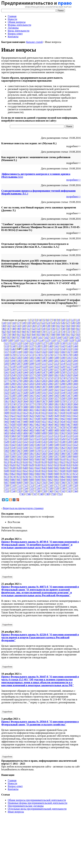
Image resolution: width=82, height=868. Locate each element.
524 (50, 439)
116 (53, 340)
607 (44, 459)
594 (38, 456)
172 (25, 355)
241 (7, 372)
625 (7, 465)
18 (24, 323)
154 (63, 349)
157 (7, 352)
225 (57, 366)
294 (38, 384)
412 (25, 413)
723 (19, 488)
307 (44, 387)
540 (75, 442)
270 (38, 378)
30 (4, 326)
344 (50, 395)
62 (4, 332)
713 (32, 485)
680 (50, 477)
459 (19, 424)
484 (25, 430)
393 (57, 407)
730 (63, 488)
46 (4, 329)
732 (75, 488)
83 (29, 334)
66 (24, 332)
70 (43, 332)
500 (50, 433)
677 (32, 477)
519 (19, 439)
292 (25, 384)
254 (13, 375)
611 (69, 459)
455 (69, 422)
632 (50, 465)
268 (25, 378)
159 (19, 352)
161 (32, 352)
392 (50, 407)
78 (4, 334)
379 (44, 404)
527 (69, 439)
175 (44, 355)
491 (69, 430)
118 (66, 340)
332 (50, 393)
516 (75, 436)
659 (69, 471)
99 (28, 337)
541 (7, 445)
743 (69, 491)
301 (7, 387)
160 (25, 352)
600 (75, 456)
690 (38, 480)
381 (57, 404)
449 (32, 422)
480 (75, 427)
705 (57, 482)
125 (32, 343)
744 (75, 491)
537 (57, 442)
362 (13, 401)
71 (48, 332)
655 (44, 471)
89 (58, 334)
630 (38, 465)
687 (19, 480)
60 (73, 329)
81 (19, 334)
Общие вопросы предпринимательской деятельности (37, 800)
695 (69, 480)
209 (32, 363)
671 (69, 474)
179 (69, 355)
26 (63, 323)
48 (14, 329)
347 (69, 395)
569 (32, 451)
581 (32, 453)
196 (25, 361)
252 (75, 372)
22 (43, 323)
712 (25, 485)
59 (68, 329)
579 (19, 453)
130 (63, 343)
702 (38, 482)
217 (7, 366)
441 (57, 419)
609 (57, 459)
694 (63, 480)
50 (24, 329)
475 (44, 427)
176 (50, 355)
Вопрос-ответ (15, 34)
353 (32, 398)
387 (19, 407)
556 (25, 448)
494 (13, 433)
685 (7, 480)
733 (7, 491)
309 (57, 387)
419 (69, 413)
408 (75, 410)
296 (50, 384)
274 (63, 378)
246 (38, 372)
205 (7, 363)
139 (44, 346)
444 (75, 419)
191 (69, 358)
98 (23, 337)
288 (75, 381)
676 (25, 477)
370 (63, 401)
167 (69, 352)
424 (25, 416)
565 (7, 451)
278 (13, 381)
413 (32, 413)
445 (7, 422)
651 (19, 471)
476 (50, 427)
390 (38, 407)
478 (63, 427)
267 (19, 378)
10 (63, 320)
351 (19, 398)
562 (63, 448)
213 (56, 363)
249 (57, 372)
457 (7, 424)
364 (25, 401)
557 (32, 448)
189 (57, 358)
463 (44, 424)
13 (78, 320)
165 (57, 352)
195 (19, 361)
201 (57, 361)
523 (44, 439)
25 (58, 323)
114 (41, 340)
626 (13, 465)
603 (19, 459)
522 (38, 439)
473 (32, 427)
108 (4, 340)
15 (9, 323)
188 (50, 358)
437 (32, 419)
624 (75, 462)
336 (75, 393)
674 (13, 477)
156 (75, 349)
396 (75, 407)
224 (50, 366)
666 (38, 474)
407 (69, 410)
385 (7, 407)
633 (57, 465)
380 (50, 404)
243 (19, 372)
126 (38, 343)
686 (13, 480)
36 (34, 326)
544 (25, 445)
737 (32, 491)
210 (38, 363)
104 (59, 337)
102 (46, 337)
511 (44, 436)
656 (50, 471)
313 (7, 390)
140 (50, 346)
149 (32, 349)
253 (7, 375)
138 (38, 346)
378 (38, 404)
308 (50, 387)
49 (19, 329)
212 (50, 363)
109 (10, 340)
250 (63, 372)
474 (38, 427)
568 (25, 451)
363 (19, 401)
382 (63, 404)
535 (44, 442)
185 (32, 358)
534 (38, 442)
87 (48, 334)
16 (14, 323)
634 (63, 465)
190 (63, 358)
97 (19, 337)
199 (44, 361)
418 (63, 413)
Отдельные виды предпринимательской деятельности (37, 809)
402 (38, 410)
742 (63, 491)
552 (75, 445)
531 (19, 442)
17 (19, 323)
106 (72, 337)
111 (23, 340)
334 (63, 393)
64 (14, 332)
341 (32, 395)
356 (50, 398)
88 (53, 334)
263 (69, 375)
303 (19, 387)
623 (69, 462)
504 (75, 433)
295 (44, 384)
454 (63, 422)
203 (69, 361)
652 (25, 471)
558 (38, 448)
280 (25, 381)
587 (69, 453)
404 (50, 410)
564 (75, 448)
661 (7, 474)
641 (32, 468)
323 (69, 390)
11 (68, 320)
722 (13, 488)
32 (14, 326)
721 (7, 488)
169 (7, 355)
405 (57, 410)
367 (44, 401)
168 (75, 352)
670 (63, 474)
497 (32, 433)
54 (43, 329)
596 (50, 456)
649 (7, 471)
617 (32, 462)
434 (13, 419)
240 (75, 369)
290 (13, 384)
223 (44, 366)
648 (75, 468)
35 (29, 326)
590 (13, 456)
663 (19, 474)
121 (7, 343)
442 (63, 419)
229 (7, 369)
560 (50, 448)
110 (17, 340)
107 (78, 337)
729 (57, 488)
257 (32, 375)
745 (22, 494)
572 (50, 451)
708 (75, 482)
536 (50, 442)
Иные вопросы (16, 812)
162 (38, 352)
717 (56, 485)
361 (7, 401)
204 (75, 361)
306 (38, 387)
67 (29, 332)
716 (50, 485)
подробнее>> (74, 180)
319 (44, 390)
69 (39, 332)
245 (32, 372)
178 (63, 355)
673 (7, 477)
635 (69, 465)
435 (19, 419)
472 (25, 427)
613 (7, 462)
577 (7, 453)
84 (34, 334)
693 (57, 480)
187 (44, 358)
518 (13, 439)
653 (32, 471)
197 (32, 361)
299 (69, 384)
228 (75, 366)
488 (50, 430)
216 (75, 363)
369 (57, 401)
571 (44, 451)
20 (34, 323)
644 (50, 468)
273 (57, 378)
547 (44, 445)
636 (75, 465)
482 (13, 430)
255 (19, 375)
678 (38, 477)
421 (7, 416)
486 (38, 430)
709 (7, 485)
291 (19, 384)
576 (75, 451)
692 (50, 480)
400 (25, 410)
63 (9, 332)
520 (25, 439)
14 (4, 323)
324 (75, 390)
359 (69, 398)
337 (7, 395)
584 (50, 453)
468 (75, 424)
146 (13, 349)
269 (32, 378)
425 (32, 416)
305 (32, 387)
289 (7, 384)
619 (44, 462)
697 (7, 482)
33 (19, 326)
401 (32, 410)
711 (19, 485)
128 (50, 343)
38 (43, 326)
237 (57, 369)
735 (19, 491)
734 (13, 491)
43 (68, 326)
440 (50, 419)
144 (75, 346)
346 (63, 395)
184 (25, 358)
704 (50, 482)
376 (25, 404)
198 (38, 361)
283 (44, 381)
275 (69, 378)
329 (32, 393)
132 (75, 343)
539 (69, 442)
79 (9, 334)
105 (65, 337)
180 (75, 355)
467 (69, 424)
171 (19, 355)
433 (7, 419)
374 (13, 404)
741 (57, 491)
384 (75, 404)
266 (13, 378)
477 (57, 427)
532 (25, 442)
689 (32, 480)
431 (69, 416)
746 (29, 494)
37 (39, 326)
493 (7, 433)
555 (19, 448)
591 (19, 456)
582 (38, 453)
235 (44, 369)
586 (63, 453)
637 (7, 468)
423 (19, 416)
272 (50, 378)
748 (41, 494)
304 (26, 387)
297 (57, 384)
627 (19, 465)
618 (38, 462)
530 (13, 442)
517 (7, 439)
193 (7, 361)
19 (29, 323)
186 (38, 358)
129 (57, 343)
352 (25, 398)
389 (32, 407)
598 (63, 456)
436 (25, 419)
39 (48, 326)
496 (25, 433)
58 (63, 329)
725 (32, 488)
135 (19, 346)
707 (69, 482)
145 (7, 349)
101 (40, 337)
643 (44, 468)
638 (13, 468)
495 (19, 433)
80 (14, 334)
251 (69, 372)
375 (19, 404)
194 (13, 361)
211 (44, 363)
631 (44, 465)
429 (57, 416)
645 (57, 468)
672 (75, 474)
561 (57, 448)
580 (25, 453)
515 (69, 436)
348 (75, 395)
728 (50, 488)
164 (50, 352)
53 (39, 329)
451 (44, 422)
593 (32, 456)
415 (44, 413)
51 (29, 329)
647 (69, 468)
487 (44, 430)
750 (53, 494)
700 (25, 482)
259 (44, 375)
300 (75, 384)
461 (32, 424)
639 (19, 468)
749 (47, 494)
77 (78, 332)
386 (13, 407)
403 (44, 410)
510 (38, 436)
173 (32, 355)
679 (44, 477)
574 (63, 451)
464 (50, 424)
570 (38, 451)
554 (13, 448)
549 (57, 445)
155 (69, 349)
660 (75, 471)
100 (34, 337)
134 (13, 346)
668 (50, 474)
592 (25, 456)
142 (63, 346)
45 (78, 326)
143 (69, 346)
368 (50, 401)
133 (7, 346)
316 (25, 390)
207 (19, 363)
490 (63, 430)
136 (25, 346)
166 (63, 352)
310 (63, 387)
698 (13, 482)
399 (19, 410)
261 (57, 375)
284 (50, 381)
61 (78, 329)
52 (34, 329)
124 (25, 343)
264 (75, 375)
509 (32, 436)
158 (13, 352)
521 (32, 439)
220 (25, 366)
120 (78, 340)
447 (19, 422)
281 (32, 381)
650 (13, 471)
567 (19, 451)
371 (69, 401)
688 (25, 480)
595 (44, 456)
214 (63, 363)
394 (63, 407)
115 (47, 340)
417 (56, 413)
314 (13, 390)
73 (58, 332)
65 (19, 332)
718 (63, 485)
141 (57, 346)
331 (44, 393)
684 (75, 477)
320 (50, 390)
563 (69, 448)
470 (13, 427)
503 (69, 433)
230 (13, 369)
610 (63, 459)
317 (32, 390)
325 (7, 393)
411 (19, 413)
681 (57, 477)
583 (44, 453)
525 (57, 439)
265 (7, 378)
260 (50, 375)
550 (63, 445)
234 (38, 369)
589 (7, 456)
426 (38, 416)
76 (73, 332)
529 (7, 442)
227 (69, 366)
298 (63, 384)
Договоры (13, 28)
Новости (12, 19)
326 (13, 393)
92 (73, 334)
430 (63, 416)
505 (7, 436)
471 (19, 427)
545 (32, 445)
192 (75, 358)
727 (44, 488)
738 (38, 491)
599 (69, 456)
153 (57, 349)
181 (7, 358)
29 (78, 323)
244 (25, 372)
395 (69, 407)
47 (9, 329)
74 (63, 332)
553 (7, 448)
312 (75, 387)
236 (50, 369)
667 (44, 474)
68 (34, 332)
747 (35, 494)
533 (32, 442)
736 (25, 491)
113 (35, 340)
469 (7, 427)
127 (44, 343)
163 (44, 352)
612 (75, 459)
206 (13, 363)
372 (75, 401)
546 (38, 445)
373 (7, 404)
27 (68, 323)
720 (75, 485)
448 (25, 422)
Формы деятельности (19, 25)
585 (57, 453)
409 (7, 413)
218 (13, 366)
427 (44, 416)
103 (53, 337)
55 (48, 329)
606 (38, 459)
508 (26, 436)
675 (19, 477)
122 (13, 343)
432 (75, 416)
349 (7, 398)
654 (38, 471)
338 (13, 395)
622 (63, 462)
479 (69, 427)
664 (25, 474)
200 (50, 361)
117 (59, 340)
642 (38, 468)
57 (58, 329)
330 (38, 393)
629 (32, 465)
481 (7, 430)
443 (69, 419)
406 (63, 410)
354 (38, 398)
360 (75, 398)
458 (13, 424)
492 (75, 430)
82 (24, 334)
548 (50, 445)
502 (63, 433)
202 (63, 361)
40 (53, 326)
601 (7, 459)
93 (78, 334)
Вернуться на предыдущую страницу (23, 508)
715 (44, 485)
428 (50, 416)
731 (69, 488)
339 (19, 395)
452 (50, 422)
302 (13, 387)
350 (13, 398)
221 (32, 366)
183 (19, 358)
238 (63, 369)
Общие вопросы (17, 22)
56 (53, 329)
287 (69, 381)
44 (73, 326)
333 (57, 393)
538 (63, 442)
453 (57, 422)
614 (13, 462)
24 (53, 323)
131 (69, 343)
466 (63, 424)
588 (75, 453)
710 (13, 485)
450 (38, 422)
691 (44, 480)
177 (57, 355)
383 (69, 404)
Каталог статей (35, 42)
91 (68, 334)
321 (57, 390)
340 (25, 395)
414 (38, 413)
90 (63, 334)
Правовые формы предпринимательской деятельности (38, 803)
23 (48, 323)
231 (19, 369)
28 (73, 323)
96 (14, 337)
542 (13, 445)
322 (63, 390)
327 (19, 393)
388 (25, 407)
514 (63, 436)
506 (13, 436)
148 (25, 349)
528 (75, 439)
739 (44, 491)
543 (19, 445)
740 (50, 491)
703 (44, 482)
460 (25, 424)
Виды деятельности (19, 31)
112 (29, 340)
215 (69, 363)
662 (13, 474)
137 (32, 346)
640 (25, 468)
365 (32, 401)
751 (60, 494)
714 (38, 485)
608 (50, 459)
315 (19, 390)
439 (44, 419)
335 (69, 393)
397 (7, 410)
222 (38, 366)
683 (69, 477)
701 (32, 482)
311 (69, 387)
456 (75, 422)
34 (24, 326)
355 (44, 398)
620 (50, 462)
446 (13, 422)
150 (38, 349)
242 (13, 372)
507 (19, 436)
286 (63, 381)
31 (9, 326)
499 (44, 433)
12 (73, 320)
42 (63, 326)
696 (75, 480)
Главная (12, 16)
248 (50, 372)
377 (32, 404)
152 (50, 349)
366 (38, 401)
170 (13, 355)
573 (57, 451)
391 (44, 407)
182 (13, 358)
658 (63, 471)
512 (50, 436)
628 (25, 465)
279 (19, 381)
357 (57, 398)
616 (25, 462)
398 (13, 410)
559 (44, 448)
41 (58, 326)
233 (32, 369)
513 (56, 436)
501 (57, 433)
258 (38, 375)
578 (13, 453)
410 (13, 413)
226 (63, 366)
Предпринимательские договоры (26, 806)
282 (38, 381)
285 (57, 381)
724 (25, 488)
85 (39, 334)
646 (63, 468)
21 (39, 323)
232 (25, 369)
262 (63, 375)
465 (57, 424)
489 (57, 430)
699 (19, 482)
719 (69, 485)
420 (75, 413)
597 (57, 456)
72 (53, 332)
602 (13, 459)
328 (25, 393)
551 (69, 445)
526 (63, 439)
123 (19, 343)
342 (38, 395)
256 (25, 375)
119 (72, 340)
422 (13, 416)
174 (38, 355)
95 (9, 337)
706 (63, 482)
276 (75, 378)
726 (38, 488)
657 (57, 471)
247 (44, 372)
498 (38, 433)
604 (26, 459)
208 (26, 363)
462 (38, 424)
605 (32, 459)
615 (19, 462)
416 (50, 413)
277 (7, 381)
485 (32, 430)
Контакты (13, 37)
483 (19, 430)
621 (57, 462)
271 (44, 378)
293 (32, 384)
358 (63, 398)
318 (38, 390)
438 (38, 419)
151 (44, 349)
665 (32, 474)
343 (44, 395)
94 (4, 337)
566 (13, 451)
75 (68, 332)
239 (69, 369)
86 (43, 334)
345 (57, 395)
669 (57, 474)
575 (69, 451)
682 (63, 477)
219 (19, 366)
